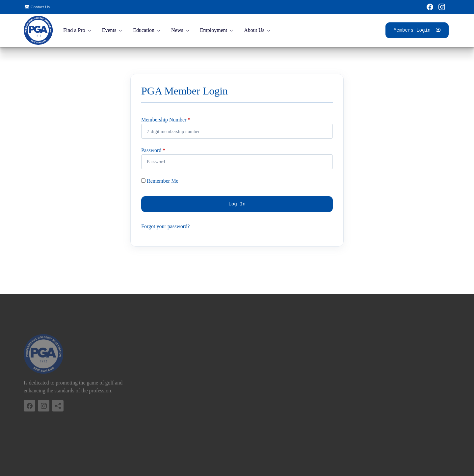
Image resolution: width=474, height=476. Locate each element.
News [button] (177, 30)
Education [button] (144, 30)
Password (151, 150)
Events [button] (109, 30)
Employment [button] (214, 30)
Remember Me (160, 181)
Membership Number (164, 120)
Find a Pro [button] (74, 30)
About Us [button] (254, 30)
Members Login (417, 30)
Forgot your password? (165, 226)
